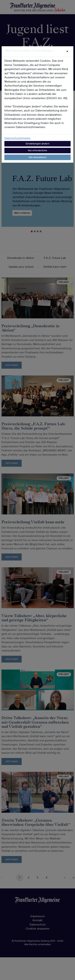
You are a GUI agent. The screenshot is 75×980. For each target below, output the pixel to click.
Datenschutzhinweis (17, 138)
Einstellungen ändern (38, 144)
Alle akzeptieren (38, 157)
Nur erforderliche (37, 150)
